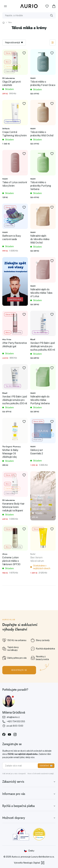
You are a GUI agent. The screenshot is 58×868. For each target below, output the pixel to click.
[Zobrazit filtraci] (53, 43)
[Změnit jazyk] (29, 851)
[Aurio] (29, 6)
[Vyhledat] (52, 15)
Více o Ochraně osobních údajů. (41, 774)
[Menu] (5, 6)
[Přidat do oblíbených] (24, 53)
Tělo (10, 22)
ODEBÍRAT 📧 (46, 766)
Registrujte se (19, 670)
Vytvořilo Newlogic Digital (29, 863)
